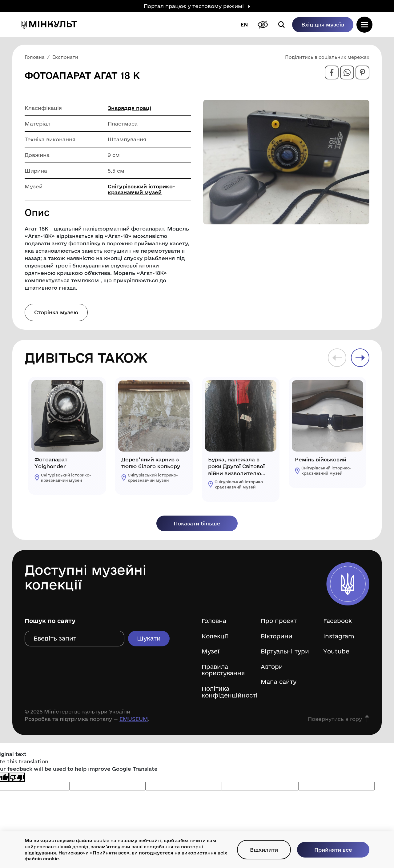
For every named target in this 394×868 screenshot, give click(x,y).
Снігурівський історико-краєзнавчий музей (141, 189)
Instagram (339, 636)
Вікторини (277, 636)
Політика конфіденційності (227, 692)
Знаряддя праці (129, 108)
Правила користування (223, 670)
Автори (272, 667)
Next (360, 358)
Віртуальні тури (285, 651)
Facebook (338, 621)
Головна (214, 621)
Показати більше (197, 523)
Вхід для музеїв (323, 24)
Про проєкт (279, 621)
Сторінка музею (56, 312)
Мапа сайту (279, 682)
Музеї (211, 651)
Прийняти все (333, 850)
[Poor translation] (17, 777)
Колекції (215, 636)
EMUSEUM (134, 719)
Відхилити (264, 850)
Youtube (336, 651)
